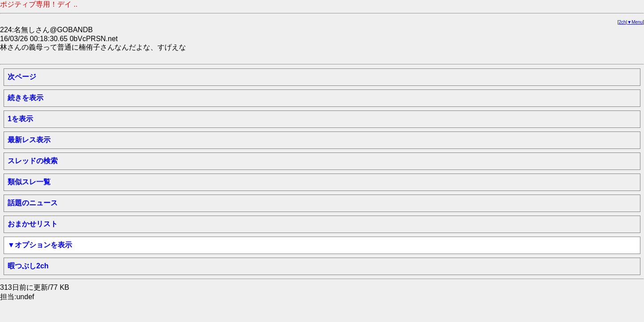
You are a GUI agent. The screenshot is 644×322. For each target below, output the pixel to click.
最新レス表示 (29, 140)
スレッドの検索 (33, 161)
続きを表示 (25, 98)
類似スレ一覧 (29, 182)
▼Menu (635, 22)
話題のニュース (33, 203)
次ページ (22, 77)
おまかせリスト (33, 224)
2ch (623, 22)
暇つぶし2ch (28, 266)
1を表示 (20, 119)
